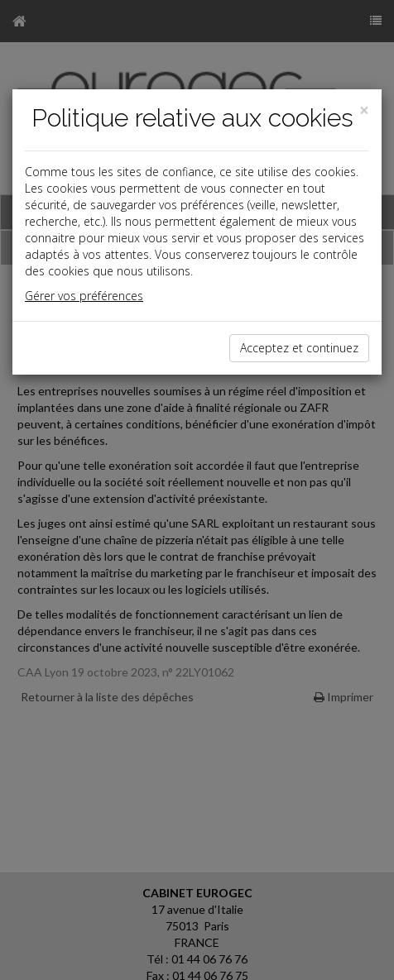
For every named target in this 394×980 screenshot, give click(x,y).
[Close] (364, 110)
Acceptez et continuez (299, 348)
